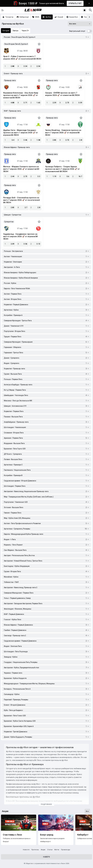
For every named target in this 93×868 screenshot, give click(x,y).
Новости (26, 850)
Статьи (50, 850)
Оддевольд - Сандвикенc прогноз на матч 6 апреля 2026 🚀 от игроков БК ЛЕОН (21, 236)
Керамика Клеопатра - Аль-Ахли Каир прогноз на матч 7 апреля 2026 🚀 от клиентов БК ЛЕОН (21, 95)
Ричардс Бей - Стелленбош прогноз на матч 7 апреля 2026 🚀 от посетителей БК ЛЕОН (21, 200)
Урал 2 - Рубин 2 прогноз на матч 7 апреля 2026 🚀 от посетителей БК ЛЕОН (22, 58)
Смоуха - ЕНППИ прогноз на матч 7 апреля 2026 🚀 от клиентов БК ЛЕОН (62, 94)
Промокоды (66, 850)
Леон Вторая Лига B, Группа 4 (16, 44)
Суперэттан (9, 222)
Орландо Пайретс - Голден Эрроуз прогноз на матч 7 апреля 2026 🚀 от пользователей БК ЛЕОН (62, 169)
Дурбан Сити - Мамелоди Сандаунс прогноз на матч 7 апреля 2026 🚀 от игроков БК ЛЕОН (21, 133)
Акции (43, 850)
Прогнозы (35, 850)
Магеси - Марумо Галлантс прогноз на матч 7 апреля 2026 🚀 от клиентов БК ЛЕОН (21, 169)
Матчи (57, 850)
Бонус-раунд (47, 835)
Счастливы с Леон (12, 835)
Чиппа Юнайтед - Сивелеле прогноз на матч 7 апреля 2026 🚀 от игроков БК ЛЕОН (63, 133)
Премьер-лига (10, 80)
